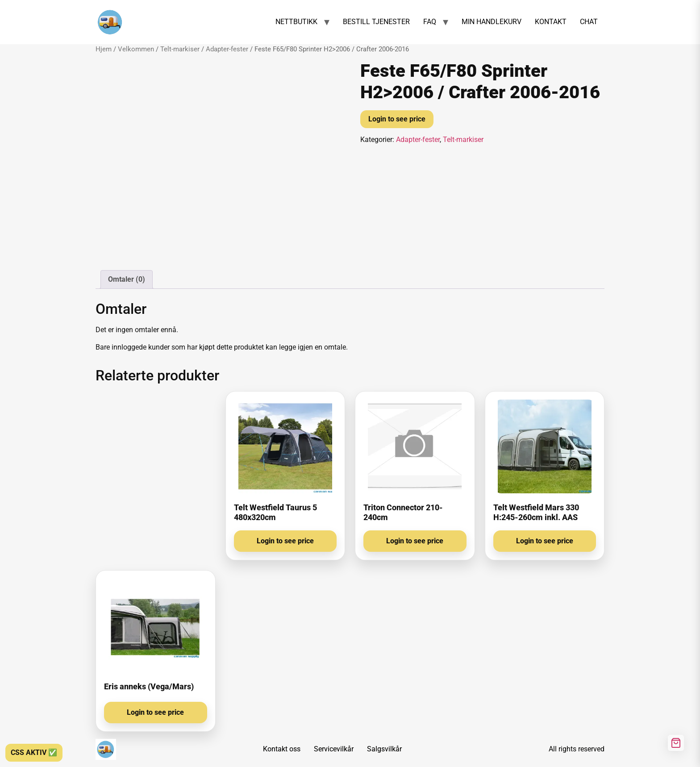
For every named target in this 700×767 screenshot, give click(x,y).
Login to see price (397, 119)
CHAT (589, 22)
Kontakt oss (282, 749)
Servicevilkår (334, 749)
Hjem (104, 49)
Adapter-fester (227, 49)
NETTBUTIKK (296, 22)
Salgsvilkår (384, 749)
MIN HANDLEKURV (492, 22)
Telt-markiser (180, 49)
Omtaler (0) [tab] (127, 279)
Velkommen (136, 49)
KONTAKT (551, 22)
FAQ (430, 22)
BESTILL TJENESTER (376, 22)
